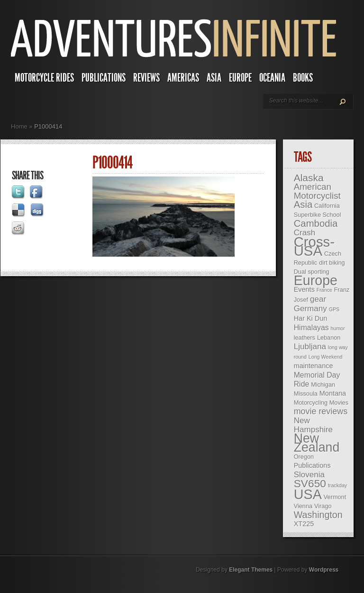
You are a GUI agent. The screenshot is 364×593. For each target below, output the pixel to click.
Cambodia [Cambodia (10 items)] (316, 223)
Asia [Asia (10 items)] (303, 204)
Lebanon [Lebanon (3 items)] (329, 338)
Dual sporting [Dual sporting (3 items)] (312, 272)
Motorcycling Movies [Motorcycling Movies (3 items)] (321, 403)
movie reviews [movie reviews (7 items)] (321, 411)
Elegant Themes (251, 570)
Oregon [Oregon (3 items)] (304, 457)
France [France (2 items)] (324, 290)
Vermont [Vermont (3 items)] (335, 497)
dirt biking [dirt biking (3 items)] (332, 263)
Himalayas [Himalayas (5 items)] (311, 328)
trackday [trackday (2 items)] (337, 485)
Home (19, 126)
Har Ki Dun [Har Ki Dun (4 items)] (311, 318)
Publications (104, 78)
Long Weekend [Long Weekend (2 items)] (326, 357)
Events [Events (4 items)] (304, 289)
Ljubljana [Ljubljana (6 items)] (310, 347)
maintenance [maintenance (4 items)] (314, 366)
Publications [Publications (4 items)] (312, 465)
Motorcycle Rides (44, 78)
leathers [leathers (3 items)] (305, 338)
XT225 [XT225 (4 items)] (304, 524)
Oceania (272, 78)
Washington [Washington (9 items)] (318, 515)
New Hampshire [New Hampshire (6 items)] (313, 425)
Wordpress (324, 570)
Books (303, 78)
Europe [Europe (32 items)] (316, 280)
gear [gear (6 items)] (318, 299)
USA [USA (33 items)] (308, 494)
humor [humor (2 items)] (338, 328)
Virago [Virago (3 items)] (323, 506)
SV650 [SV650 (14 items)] (310, 483)
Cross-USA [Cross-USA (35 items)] (314, 246)
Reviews (146, 78)
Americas (183, 78)
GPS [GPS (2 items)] (334, 309)
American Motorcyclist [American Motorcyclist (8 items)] (317, 191)
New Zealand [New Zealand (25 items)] (317, 443)
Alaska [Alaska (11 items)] (309, 178)
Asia (214, 78)
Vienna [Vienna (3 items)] (303, 506)
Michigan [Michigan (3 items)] (323, 385)
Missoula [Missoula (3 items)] (306, 394)
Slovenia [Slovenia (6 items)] (309, 475)
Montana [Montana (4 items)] (333, 393)
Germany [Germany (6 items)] (310, 309)
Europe (240, 78)
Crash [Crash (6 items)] (305, 233)
